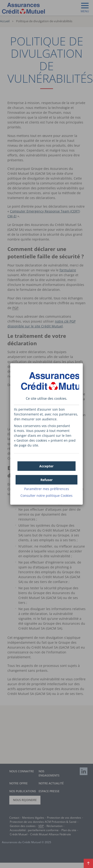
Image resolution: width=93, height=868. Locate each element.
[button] (47, 466)
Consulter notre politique (46, 496)
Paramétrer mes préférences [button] (47, 489)
